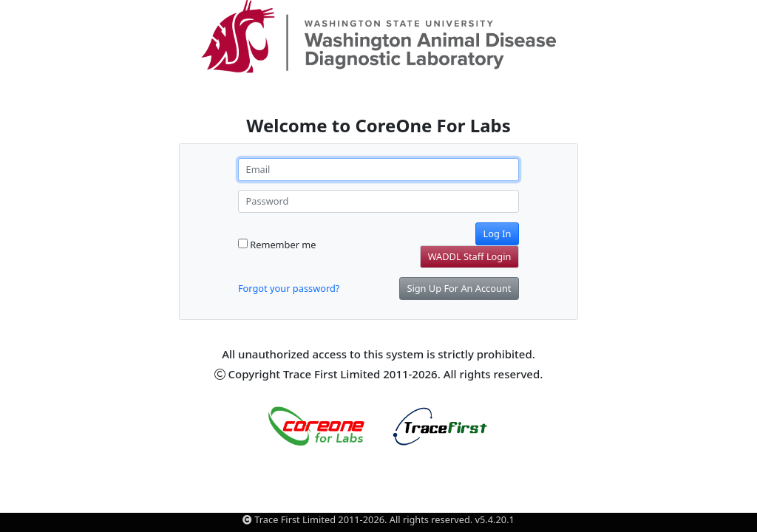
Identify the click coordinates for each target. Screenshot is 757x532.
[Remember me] (243, 243)
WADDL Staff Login (470, 256)
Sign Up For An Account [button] (459, 288)
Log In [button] (498, 233)
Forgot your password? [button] (289, 288)
